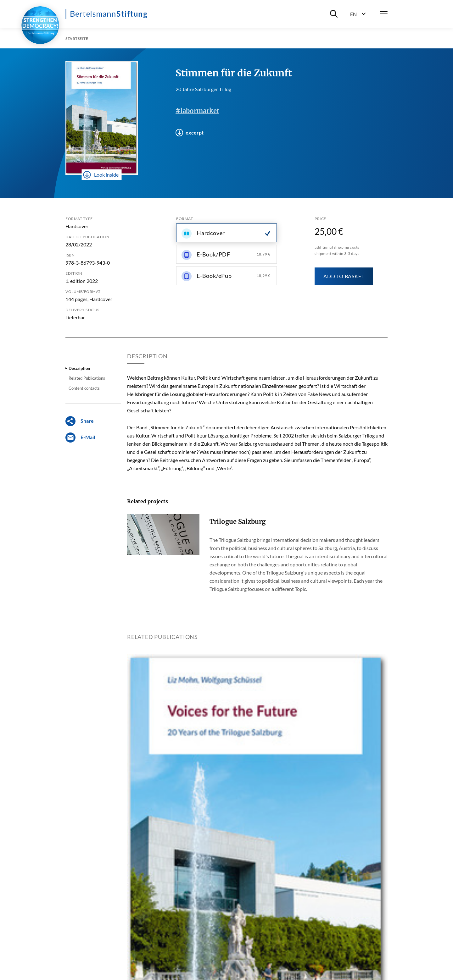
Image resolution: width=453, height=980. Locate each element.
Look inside (101, 175)
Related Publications (87, 378)
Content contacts (84, 388)
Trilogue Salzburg (238, 522)
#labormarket (197, 111)
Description (79, 368)
